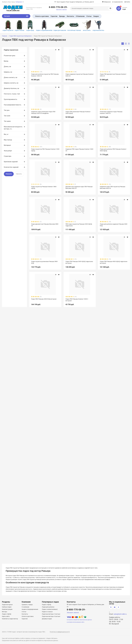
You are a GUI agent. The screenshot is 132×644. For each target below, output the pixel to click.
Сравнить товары (27, 605)
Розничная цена (10, 56)
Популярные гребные (74, 26)
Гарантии (25, 619)
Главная (5, 36)
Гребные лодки (7, 607)
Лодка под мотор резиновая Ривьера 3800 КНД (44, 262)
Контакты (70, 16)
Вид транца (8, 140)
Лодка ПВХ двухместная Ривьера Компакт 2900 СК (113, 75)
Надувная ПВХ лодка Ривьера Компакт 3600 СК (79, 150)
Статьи (89, 16)
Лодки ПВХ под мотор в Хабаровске (20, 36)
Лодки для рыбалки (60, 26)
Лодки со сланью (47, 612)
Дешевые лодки (47, 619)
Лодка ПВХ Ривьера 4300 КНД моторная (44, 299)
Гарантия (54, 16)
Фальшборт (8, 151)
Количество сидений (11, 167)
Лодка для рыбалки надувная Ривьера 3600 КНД (114, 225)
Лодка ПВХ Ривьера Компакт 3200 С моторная (77, 300)
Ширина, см (8, 72)
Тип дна (7, 110)
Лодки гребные (19, 26)
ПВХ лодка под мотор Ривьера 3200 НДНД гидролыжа (79, 225)
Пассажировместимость (13, 105)
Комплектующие (7, 609)
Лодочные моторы (98, 26)
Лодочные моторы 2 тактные (51, 614)
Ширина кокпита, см (11, 83)
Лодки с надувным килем (44, 26)
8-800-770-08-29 (58, 7)
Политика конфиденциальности (60, 632)
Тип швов (7, 121)
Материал (7, 145)
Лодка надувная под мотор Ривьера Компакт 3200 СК (80, 75)
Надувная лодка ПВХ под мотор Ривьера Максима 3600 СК (113, 187)
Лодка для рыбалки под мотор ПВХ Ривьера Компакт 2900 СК (45, 75)
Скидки (96, 16)
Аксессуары (87, 26)
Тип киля (7, 116)
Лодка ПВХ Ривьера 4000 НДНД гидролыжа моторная (114, 262)
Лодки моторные (7, 605)
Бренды (62, 16)
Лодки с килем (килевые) (50, 609)
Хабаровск (19, 2)
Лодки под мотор (8, 26)
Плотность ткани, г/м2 (12, 94)
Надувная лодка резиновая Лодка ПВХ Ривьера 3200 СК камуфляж (43, 112)
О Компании (80, 16)
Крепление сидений (11, 162)
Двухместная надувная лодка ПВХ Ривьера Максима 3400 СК (79, 187)
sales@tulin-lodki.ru (120, 614)
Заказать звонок (61, 10)
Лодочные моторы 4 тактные (51, 616)
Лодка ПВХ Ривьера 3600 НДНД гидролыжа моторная (79, 262)
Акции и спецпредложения (30, 609)
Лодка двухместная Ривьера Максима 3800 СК (45, 225)
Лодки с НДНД (7, 614)
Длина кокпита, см (11, 77)
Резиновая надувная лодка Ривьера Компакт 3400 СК (111, 112)
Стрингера (8, 156)
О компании (25, 607)
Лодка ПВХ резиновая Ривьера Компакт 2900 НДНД (78, 112)
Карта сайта (6, 616)
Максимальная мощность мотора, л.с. (13, 128)
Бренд (6, 61)
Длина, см (7, 67)
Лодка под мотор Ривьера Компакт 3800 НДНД (44, 187)
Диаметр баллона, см (11, 88)
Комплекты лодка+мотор (10, 619)
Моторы (5, 612)
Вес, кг (6, 134)
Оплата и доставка (42, 16)
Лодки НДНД (30, 26)
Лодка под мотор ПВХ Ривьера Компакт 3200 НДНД (45, 150)
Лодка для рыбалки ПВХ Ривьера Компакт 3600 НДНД (113, 150)
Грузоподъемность (11, 99)
